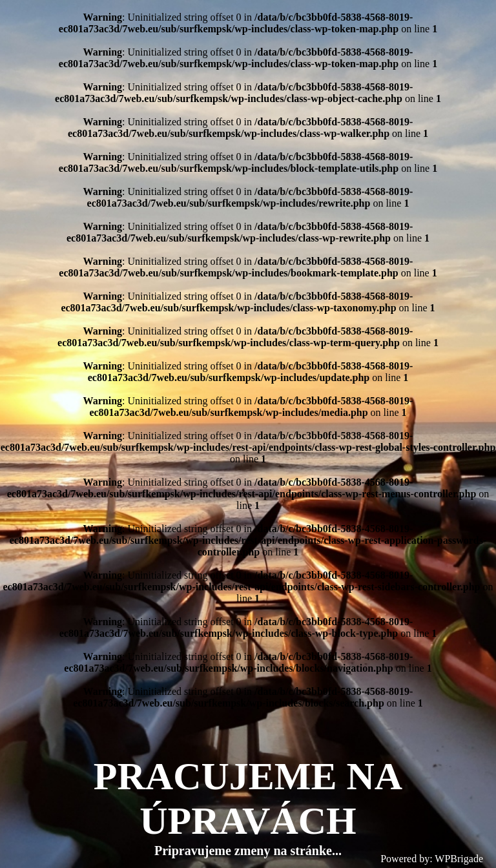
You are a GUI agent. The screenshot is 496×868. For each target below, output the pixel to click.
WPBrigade (459, 859)
